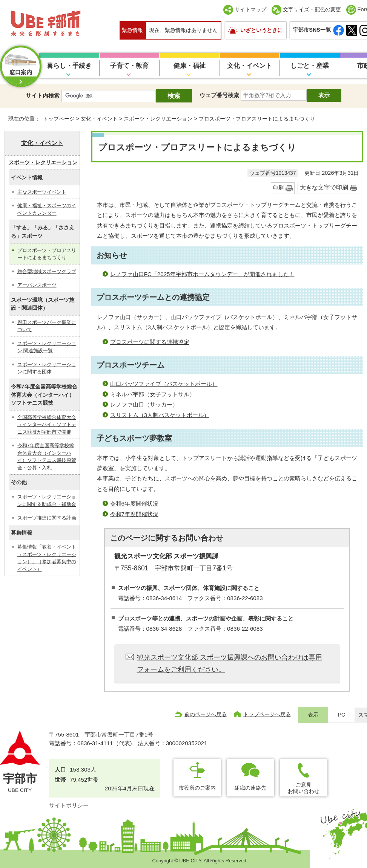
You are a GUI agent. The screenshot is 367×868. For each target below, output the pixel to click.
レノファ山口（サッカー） (144, 404)
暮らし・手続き (69, 66)
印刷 (278, 188)
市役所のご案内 (197, 788)
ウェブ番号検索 (219, 95)
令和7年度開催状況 (134, 514)
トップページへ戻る (267, 714)
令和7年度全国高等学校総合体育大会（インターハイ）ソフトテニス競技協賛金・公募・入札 (47, 457)
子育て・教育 (129, 66)
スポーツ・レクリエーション (158, 119)
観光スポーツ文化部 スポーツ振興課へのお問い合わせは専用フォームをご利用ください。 (230, 663)
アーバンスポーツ (37, 285)
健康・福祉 (190, 66)
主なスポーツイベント (42, 192)
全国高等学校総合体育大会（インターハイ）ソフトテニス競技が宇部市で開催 (47, 425)
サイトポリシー (69, 805)
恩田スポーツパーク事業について (47, 326)
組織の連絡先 (250, 788)
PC (342, 715)
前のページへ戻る (206, 714)
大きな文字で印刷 (324, 187)
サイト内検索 (43, 96)
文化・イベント (250, 66)
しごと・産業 (310, 66)
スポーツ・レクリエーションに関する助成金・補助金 (47, 500)
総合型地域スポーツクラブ (47, 271)
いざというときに (261, 30)
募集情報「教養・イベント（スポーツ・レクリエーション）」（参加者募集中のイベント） (47, 558)
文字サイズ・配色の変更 (312, 9)
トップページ (59, 119)
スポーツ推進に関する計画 (47, 518)
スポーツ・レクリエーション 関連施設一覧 (47, 347)
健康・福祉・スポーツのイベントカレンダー (47, 209)
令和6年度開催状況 (134, 504)
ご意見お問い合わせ (304, 788)
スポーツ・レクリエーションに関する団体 (47, 368)
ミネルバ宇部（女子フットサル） (153, 394)
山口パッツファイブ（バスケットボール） (164, 384)
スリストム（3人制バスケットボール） (160, 415)
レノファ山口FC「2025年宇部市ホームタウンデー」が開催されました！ (202, 274)
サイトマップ (250, 9)
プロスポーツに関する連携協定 (150, 342)
